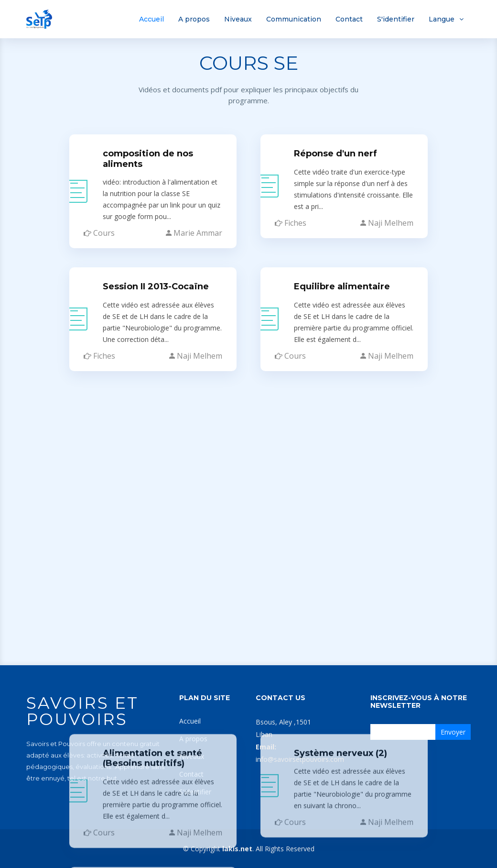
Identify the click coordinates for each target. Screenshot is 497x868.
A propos (194, 19)
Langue (442, 19)
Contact (349, 19)
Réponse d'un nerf (335, 152)
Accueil (151, 19)
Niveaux (238, 19)
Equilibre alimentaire (342, 285)
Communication (294, 19)
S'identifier (396, 19)
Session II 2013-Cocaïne (156, 285)
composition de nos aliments (148, 157)
